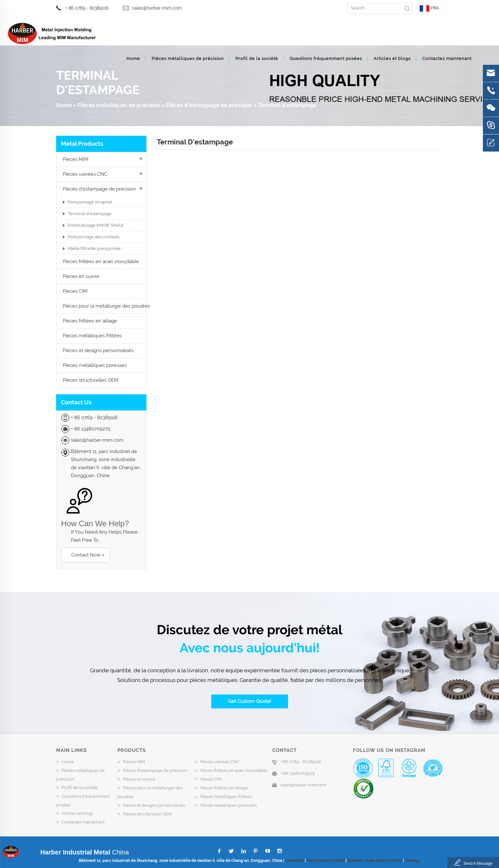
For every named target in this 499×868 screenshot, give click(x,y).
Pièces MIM (76, 159)
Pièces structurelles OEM (91, 380)
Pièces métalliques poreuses (95, 365)
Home (133, 59)
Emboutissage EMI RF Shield (95, 225)
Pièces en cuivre (81, 276)
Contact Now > (88, 555)
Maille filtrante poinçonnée (94, 248)
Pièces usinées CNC (85, 174)
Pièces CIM (75, 291)
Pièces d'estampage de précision (209, 105)
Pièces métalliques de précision (188, 59)
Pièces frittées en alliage (90, 321)
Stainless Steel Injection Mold (375, 861)
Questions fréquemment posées (326, 59)
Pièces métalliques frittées (92, 336)
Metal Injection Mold (326, 861)
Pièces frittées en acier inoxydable (101, 261)
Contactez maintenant (447, 59)
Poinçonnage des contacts (94, 237)
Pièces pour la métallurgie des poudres (106, 306)
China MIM (294, 861)
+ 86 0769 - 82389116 (87, 8)
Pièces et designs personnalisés (98, 350)
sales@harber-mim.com (157, 8)
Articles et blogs (392, 59)
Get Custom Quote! (250, 701)
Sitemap (413, 861)
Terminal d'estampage (287, 105)
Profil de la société (257, 59)
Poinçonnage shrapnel (90, 202)
